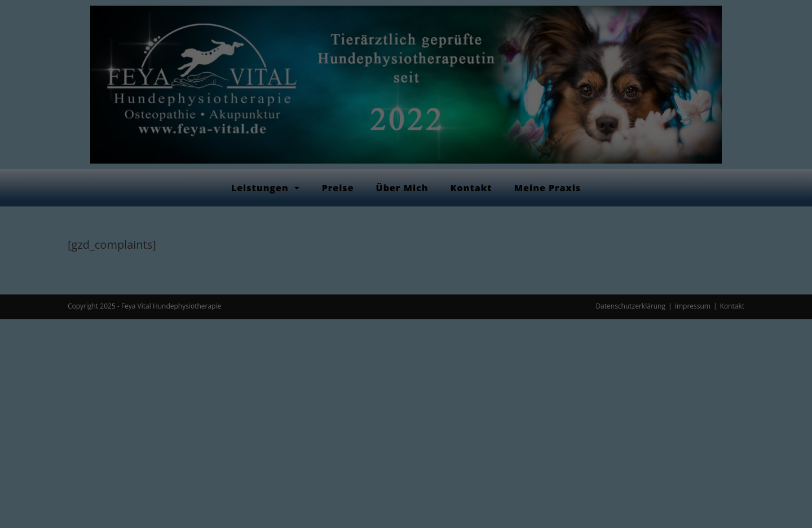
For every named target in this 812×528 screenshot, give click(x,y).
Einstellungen (306, 163)
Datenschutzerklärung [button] (411, 319)
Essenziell (323, 188)
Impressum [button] (465, 319)
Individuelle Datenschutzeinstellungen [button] (406, 294)
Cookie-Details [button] (352, 319)
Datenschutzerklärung (378, 151)
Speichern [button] (406, 261)
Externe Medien (470, 188)
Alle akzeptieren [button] (406, 228)
